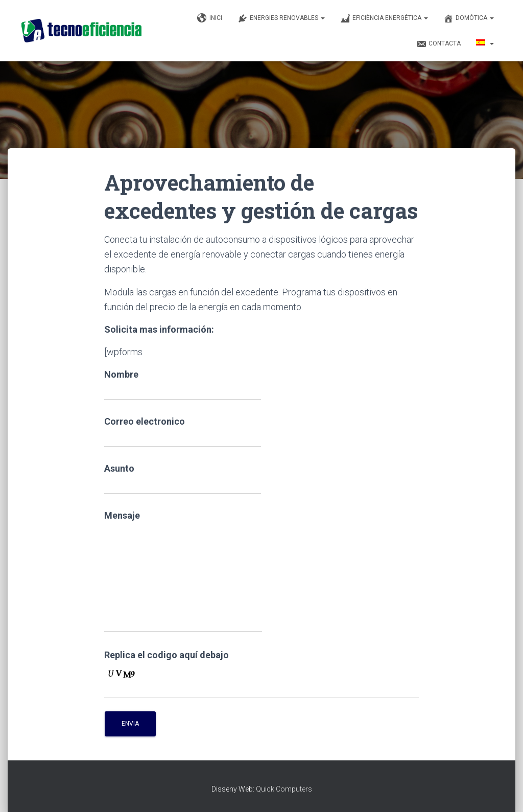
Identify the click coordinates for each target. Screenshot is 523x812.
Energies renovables (281, 18)
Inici (210, 18)
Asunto (183, 479)
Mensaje (183, 571)
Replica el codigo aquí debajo (167, 655)
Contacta (438, 44)
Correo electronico (183, 432)
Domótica (469, 18)
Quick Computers (284, 789)
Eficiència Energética (384, 18)
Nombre (183, 385)
